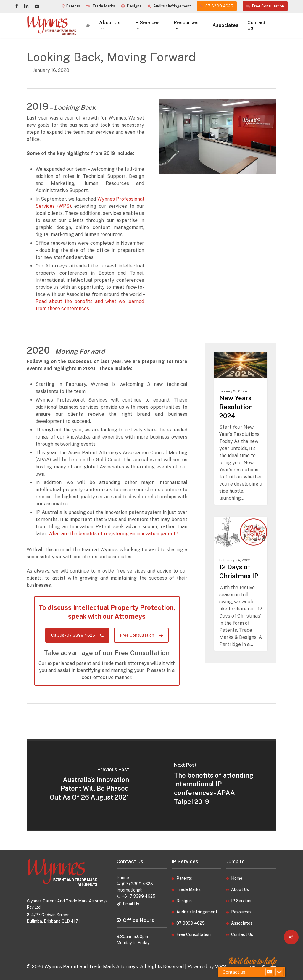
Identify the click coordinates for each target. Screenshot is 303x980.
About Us (240, 889)
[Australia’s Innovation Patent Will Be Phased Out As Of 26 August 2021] (89, 785)
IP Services (242, 901)
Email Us (131, 904)
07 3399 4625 (191, 923)
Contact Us (242, 934)
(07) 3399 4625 (137, 884)
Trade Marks (188, 889)
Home (237, 878)
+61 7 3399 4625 (139, 896)
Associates (242, 923)
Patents (184, 878)
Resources (241, 912)
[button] (77, 635)
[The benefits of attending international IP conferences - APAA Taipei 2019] (214, 785)
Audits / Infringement (197, 912)
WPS (221, 967)
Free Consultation (194, 934)
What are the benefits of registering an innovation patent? (113, 534)
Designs (184, 901)
